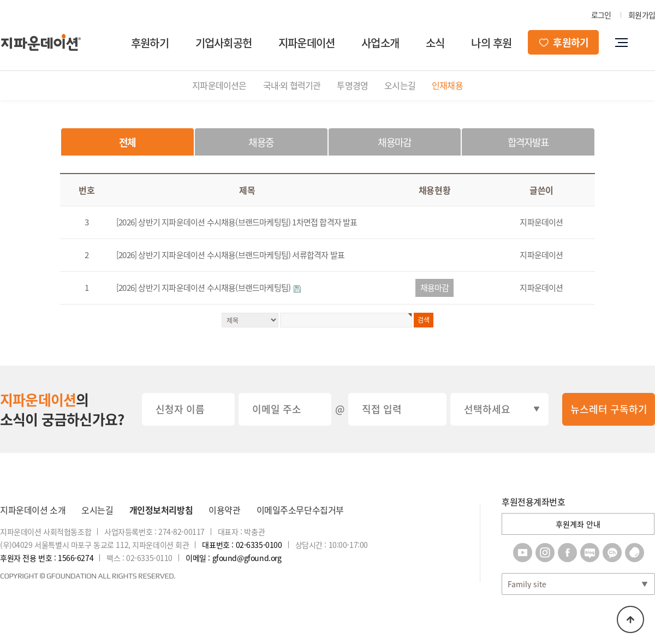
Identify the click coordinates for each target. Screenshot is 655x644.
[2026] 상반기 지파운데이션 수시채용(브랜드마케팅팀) (204, 288)
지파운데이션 (306, 43)
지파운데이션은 (219, 85)
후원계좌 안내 (578, 524)
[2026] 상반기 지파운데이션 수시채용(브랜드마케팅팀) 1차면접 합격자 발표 (237, 222)
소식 (435, 43)
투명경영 (352, 85)
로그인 (601, 15)
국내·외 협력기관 (292, 85)
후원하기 (150, 43)
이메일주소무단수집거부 (300, 510)
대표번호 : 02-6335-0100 (242, 545)
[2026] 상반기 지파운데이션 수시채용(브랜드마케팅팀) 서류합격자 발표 (230, 255)
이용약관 (224, 510)
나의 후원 (491, 43)
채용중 (261, 142)
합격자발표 (528, 142)
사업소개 (380, 43)
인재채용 (447, 85)
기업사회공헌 (224, 43)
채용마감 (394, 142)
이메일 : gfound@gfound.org (233, 558)
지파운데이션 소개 (33, 510)
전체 (127, 142)
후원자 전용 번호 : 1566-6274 (47, 558)
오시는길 (400, 85)
